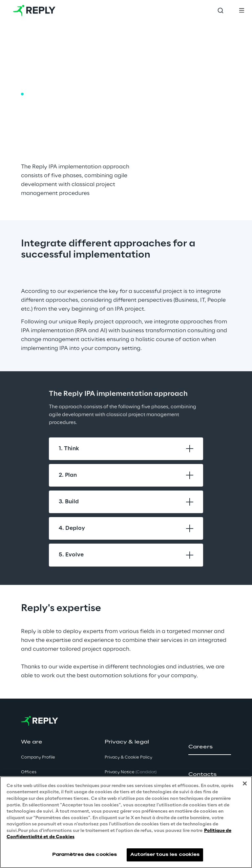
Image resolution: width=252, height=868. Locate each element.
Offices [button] (29, 772)
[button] (210, 747)
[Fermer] (245, 783)
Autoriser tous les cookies (165, 855)
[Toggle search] (220, 10)
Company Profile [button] (38, 757)
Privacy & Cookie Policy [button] (128, 757)
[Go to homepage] (34, 10)
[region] (126, 822)
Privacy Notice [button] (131, 772)
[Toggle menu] (241, 10)
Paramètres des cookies (85, 855)
